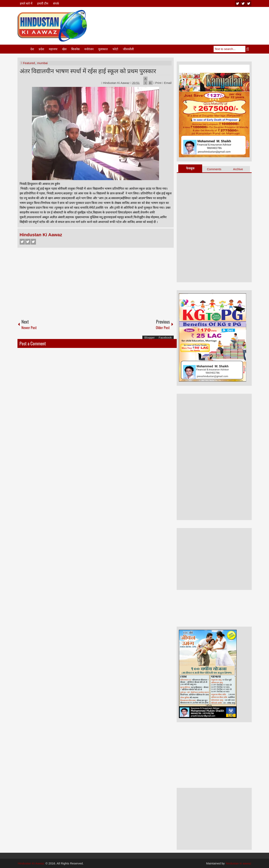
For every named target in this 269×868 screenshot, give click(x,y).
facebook (249, 3)
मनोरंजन (89, 49)
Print (157, 83)
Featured (29, 63)
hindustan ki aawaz (239, 863)
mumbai (42, 63)
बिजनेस (75, 49)
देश (32, 49)
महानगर (53, 49)
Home (24, 49)
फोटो (115, 49)
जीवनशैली (128, 49)
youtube (238, 3)
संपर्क (56, 3)
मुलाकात (103, 49)
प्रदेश (41, 49)
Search (249, 49)
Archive (238, 169)
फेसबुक (190, 168)
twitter (243, 3)
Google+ (33, 242)
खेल (64, 49)
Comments (214, 169)
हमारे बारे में (26, 3)
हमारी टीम (43, 3)
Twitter (28, 242)
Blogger (149, 338)
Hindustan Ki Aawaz (117, 83)
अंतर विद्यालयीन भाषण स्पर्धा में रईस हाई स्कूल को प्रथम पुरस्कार (88, 71)
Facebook (22, 242)
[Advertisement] (179, 20)
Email (167, 83)
